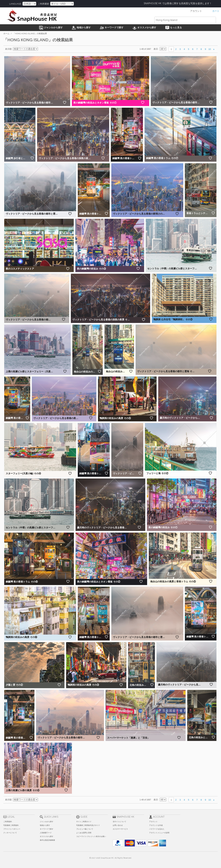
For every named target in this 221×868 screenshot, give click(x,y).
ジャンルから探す (47, 822)
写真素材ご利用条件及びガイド (88, 825)
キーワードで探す (47, 829)
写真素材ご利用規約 (11, 825)
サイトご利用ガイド (84, 822)
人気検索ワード (46, 833)
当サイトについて (119, 822)
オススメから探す (47, 836)
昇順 (41, 49)
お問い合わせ (118, 825)
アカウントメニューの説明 (159, 833)
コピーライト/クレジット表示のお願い (91, 836)
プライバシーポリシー (12, 829)
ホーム (6, 34)
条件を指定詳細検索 (47, 840)
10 (210, 49)
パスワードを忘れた (157, 829)
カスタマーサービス (120, 829)
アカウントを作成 (156, 825)
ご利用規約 (8, 822)
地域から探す (45, 825)
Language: (16, 4)
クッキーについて (10, 833)
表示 (156, 49)
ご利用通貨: (44, 4)
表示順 (8, 49)
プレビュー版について (85, 829)
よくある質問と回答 (84, 833)
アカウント (153, 822)
